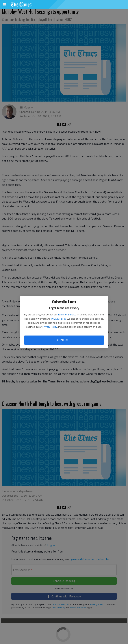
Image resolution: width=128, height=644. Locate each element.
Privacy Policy (58, 319)
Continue (64, 340)
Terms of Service (67, 314)
